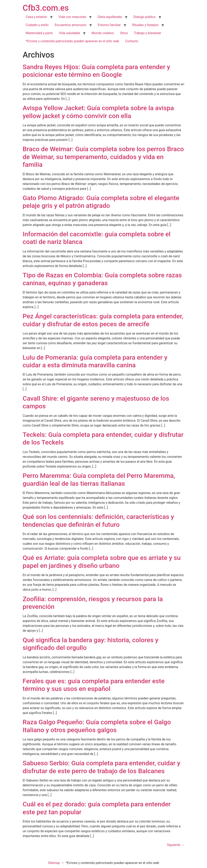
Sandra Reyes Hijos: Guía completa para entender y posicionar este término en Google (96, 71)
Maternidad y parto (39, 33)
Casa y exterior (36, 17)
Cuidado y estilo (37, 25)
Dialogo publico (145, 17)
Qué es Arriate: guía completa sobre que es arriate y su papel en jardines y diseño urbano (102, 562)
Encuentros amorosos (70, 25)
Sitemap (54, 863)
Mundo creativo (103, 33)
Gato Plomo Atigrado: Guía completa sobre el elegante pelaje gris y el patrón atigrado (101, 202)
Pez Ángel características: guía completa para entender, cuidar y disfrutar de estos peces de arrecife (103, 320)
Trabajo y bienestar (147, 33)
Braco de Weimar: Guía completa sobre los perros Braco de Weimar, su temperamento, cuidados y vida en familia (103, 157)
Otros (124, 33)
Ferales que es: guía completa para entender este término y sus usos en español (94, 685)
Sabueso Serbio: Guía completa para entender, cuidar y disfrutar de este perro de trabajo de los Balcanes (101, 767)
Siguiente (176, 845)
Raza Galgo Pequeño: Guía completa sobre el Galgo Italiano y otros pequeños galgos (97, 726)
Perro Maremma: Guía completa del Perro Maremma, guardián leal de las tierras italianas (99, 479)
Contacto (132, 41)
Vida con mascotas (72, 17)
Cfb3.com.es (46, 8)
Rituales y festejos (145, 25)
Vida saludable (70, 33)
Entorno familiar (109, 25)
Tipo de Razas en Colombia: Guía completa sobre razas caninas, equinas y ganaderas (102, 279)
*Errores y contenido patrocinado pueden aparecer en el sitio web (72, 41)
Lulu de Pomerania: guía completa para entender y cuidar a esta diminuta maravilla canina (95, 361)
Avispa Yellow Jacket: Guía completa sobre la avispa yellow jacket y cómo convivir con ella (98, 112)
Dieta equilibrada (110, 17)
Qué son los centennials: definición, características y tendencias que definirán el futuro (98, 521)
